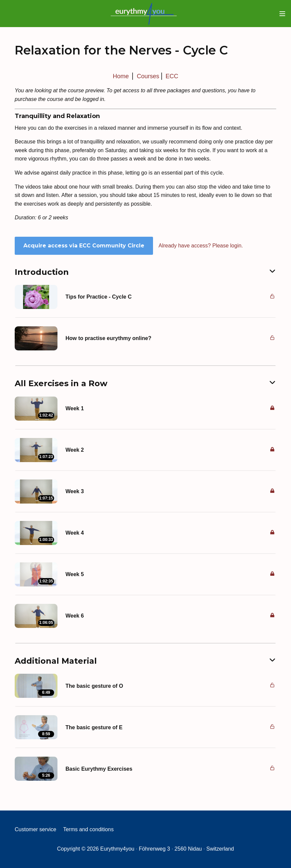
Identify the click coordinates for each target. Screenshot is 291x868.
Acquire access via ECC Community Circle (84, 246)
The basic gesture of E (94, 727)
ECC (172, 76)
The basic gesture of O (94, 686)
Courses (148, 76)
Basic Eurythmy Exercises (99, 769)
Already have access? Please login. (201, 246)
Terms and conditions (88, 829)
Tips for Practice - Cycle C (99, 297)
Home (121, 76)
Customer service (35, 829)
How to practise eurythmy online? (108, 338)
